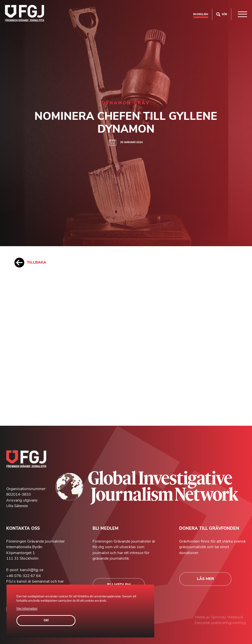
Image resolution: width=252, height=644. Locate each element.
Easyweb (203, 623)
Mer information (27, 609)
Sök (222, 14)
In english (201, 14)
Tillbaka (30, 263)
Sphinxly (219, 617)
